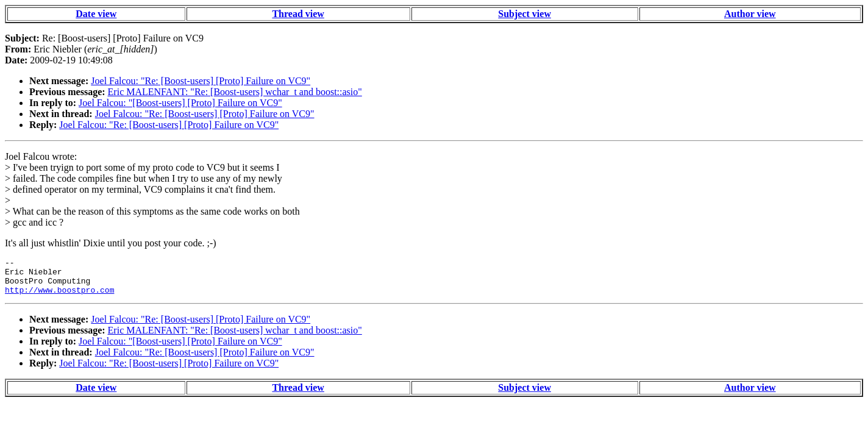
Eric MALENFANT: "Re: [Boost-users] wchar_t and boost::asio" (235, 92)
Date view (96, 14)
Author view (750, 14)
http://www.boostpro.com (59, 297)
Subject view (525, 14)
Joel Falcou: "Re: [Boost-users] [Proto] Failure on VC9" (201, 81)
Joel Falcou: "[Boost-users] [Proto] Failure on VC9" (180, 103)
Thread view (298, 14)
